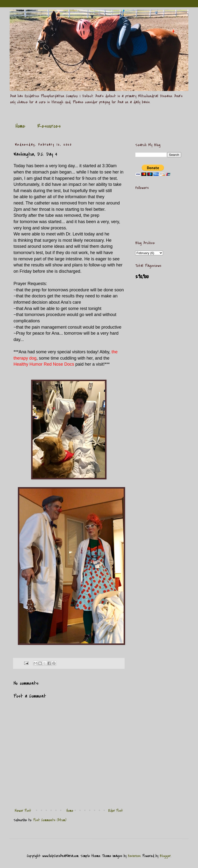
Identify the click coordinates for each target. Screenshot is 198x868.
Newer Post (23, 811)
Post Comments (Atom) (50, 820)
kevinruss (134, 856)
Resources (49, 126)
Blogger (165, 856)
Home (20, 126)
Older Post (116, 811)
